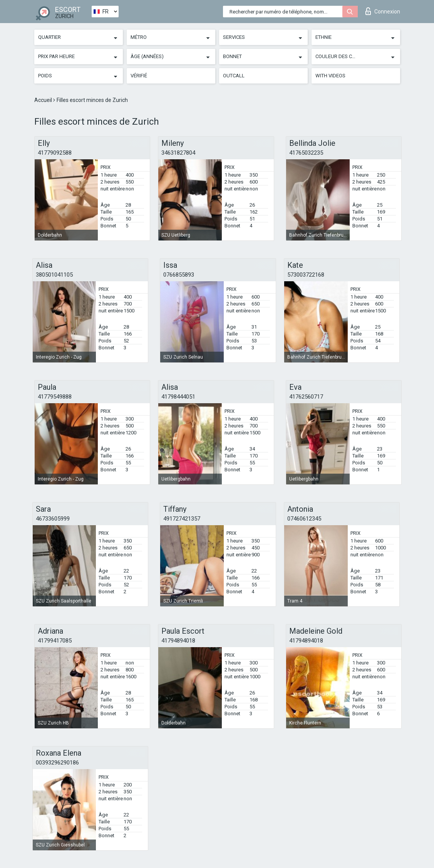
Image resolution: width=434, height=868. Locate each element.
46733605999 (53, 519)
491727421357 (182, 519)
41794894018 (178, 641)
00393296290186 (57, 763)
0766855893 (179, 275)
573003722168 (306, 275)
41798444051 (178, 397)
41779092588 (55, 153)
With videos (330, 76)
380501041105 (54, 275)
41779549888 (55, 397)
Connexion (383, 11)
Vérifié (139, 76)
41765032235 (306, 153)
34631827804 (178, 153)
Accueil (44, 100)
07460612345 (304, 519)
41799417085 (55, 641)
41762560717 (306, 397)
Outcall (234, 76)
